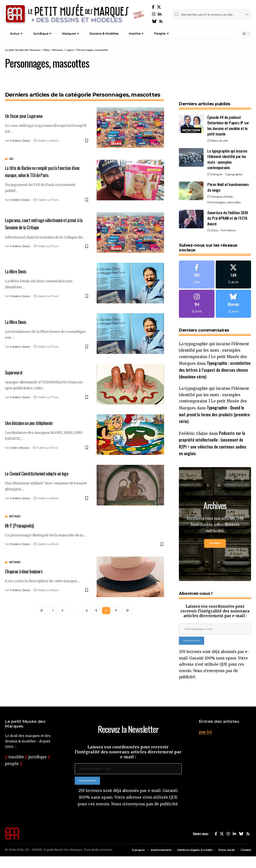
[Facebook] (153, 7)
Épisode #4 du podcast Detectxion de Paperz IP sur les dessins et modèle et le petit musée (228, 116)
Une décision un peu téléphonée (33, 422)
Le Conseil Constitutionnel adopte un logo (42, 473)
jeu (11, 159)
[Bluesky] (154, 21)
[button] (224, 34)
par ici (206, 741)
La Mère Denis (17, 271)
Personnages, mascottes (224, 192)
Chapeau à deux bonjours (27, 570)
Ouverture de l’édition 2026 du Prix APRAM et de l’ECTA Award (228, 208)
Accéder (215, 541)
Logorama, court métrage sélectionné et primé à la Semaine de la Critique (46, 223)
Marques (217, 164)
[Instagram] (154, 14)
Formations (228, 220)
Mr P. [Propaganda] (22, 525)
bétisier (15, 516)
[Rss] (161, 21)
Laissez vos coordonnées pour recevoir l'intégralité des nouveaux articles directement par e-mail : (215, 612)
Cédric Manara (20, 447)
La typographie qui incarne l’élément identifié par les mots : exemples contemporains (227, 149)
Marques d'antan (222, 187)
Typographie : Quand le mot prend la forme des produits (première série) (215, 410)
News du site (219, 131)
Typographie (234, 164)
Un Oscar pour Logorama (27, 116)
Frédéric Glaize (20, 141)
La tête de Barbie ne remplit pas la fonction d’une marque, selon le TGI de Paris (43, 171)
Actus (215, 220)
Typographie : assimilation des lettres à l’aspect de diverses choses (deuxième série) (215, 363)
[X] (159, 7)
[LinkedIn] (160, 14)
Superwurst (16, 372)
